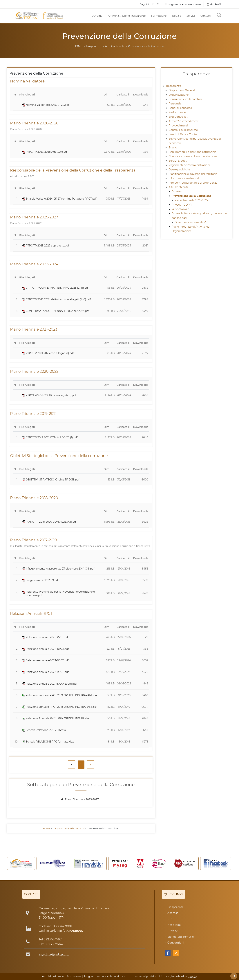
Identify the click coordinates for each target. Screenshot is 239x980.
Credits (193, 976)
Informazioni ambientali (184, 178)
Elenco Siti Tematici (181, 937)
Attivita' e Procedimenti (184, 121)
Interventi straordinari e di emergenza (193, 183)
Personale (175, 104)
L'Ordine (97, 16)
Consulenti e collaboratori (185, 99)
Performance (177, 112)
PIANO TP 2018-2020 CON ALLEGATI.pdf (50, 522)
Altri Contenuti (115, 46)
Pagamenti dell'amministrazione (190, 165)
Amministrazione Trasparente (127, 16)
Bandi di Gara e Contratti (185, 134)
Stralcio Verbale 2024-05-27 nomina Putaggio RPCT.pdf (59, 199)
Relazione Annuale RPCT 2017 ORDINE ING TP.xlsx (56, 718)
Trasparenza (94, 46)
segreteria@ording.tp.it (54, 954)
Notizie (176, 16)
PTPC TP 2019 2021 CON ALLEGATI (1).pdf (50, 437)
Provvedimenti (178, 126)
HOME (78, 46)
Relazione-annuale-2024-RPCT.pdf (46, 649)
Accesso (177, 191)
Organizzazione (179, 95)
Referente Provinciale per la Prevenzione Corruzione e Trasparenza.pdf (59, 593)
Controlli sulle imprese (183, 130)
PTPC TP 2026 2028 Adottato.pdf (45, 152)
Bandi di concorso (180, 108)
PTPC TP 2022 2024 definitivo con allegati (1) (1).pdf (57, 299)
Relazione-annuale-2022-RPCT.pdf (46, 672)
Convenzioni (176, 943)
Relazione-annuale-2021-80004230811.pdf (50, 684)
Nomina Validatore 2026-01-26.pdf (46, 105)
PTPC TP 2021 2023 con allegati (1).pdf (48, 353)
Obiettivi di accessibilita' (190, 222)
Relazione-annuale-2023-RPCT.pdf (46, 660)
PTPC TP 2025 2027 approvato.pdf (46, 246)
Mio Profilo (215, 4)
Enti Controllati (179, 117)
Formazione (159, 16)
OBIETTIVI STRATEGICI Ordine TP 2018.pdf (51, 480)
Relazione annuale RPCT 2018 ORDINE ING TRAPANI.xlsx (60, 707)
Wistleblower (180, 209)
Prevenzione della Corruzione (192, 196)
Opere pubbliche (179, 170)
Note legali (175, 925)
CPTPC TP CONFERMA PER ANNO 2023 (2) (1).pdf (56, 288)
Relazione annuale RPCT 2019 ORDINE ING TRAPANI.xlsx (60, 695)
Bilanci (173, 148)
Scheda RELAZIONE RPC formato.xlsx (48, 742)
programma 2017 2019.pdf (41, 580)
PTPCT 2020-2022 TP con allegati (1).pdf (49, 395)
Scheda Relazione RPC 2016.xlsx (44, 730)
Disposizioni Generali (182, 90)
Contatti (206, 16)
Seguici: (145, 4)
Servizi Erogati (178, 161)
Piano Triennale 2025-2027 (82, 799)
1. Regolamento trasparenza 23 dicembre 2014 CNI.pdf (58, 569)
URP (170, 919)
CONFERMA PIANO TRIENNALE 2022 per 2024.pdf (56, 311)
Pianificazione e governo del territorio (193, 174)
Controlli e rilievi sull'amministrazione (193, 156)
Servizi (191, 16)
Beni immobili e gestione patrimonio (193, 152)
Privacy (173, 931)
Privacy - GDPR (182, 205)
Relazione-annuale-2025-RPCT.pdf (46, 637)
